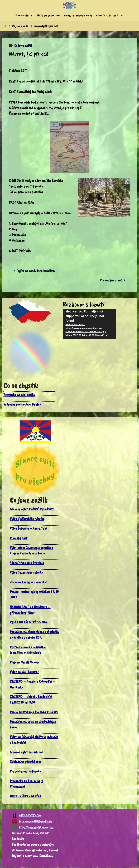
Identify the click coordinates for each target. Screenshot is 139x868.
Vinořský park (19, 538)
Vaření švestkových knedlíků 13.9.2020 (35, 712)
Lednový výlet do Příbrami (27, 753)
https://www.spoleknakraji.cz (33, 828)
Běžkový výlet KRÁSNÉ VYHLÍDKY (32, 510)
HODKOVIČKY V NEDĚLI (26, 797)
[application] (89, 325)
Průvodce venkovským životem (23, 405)
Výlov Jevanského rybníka (27, 573)
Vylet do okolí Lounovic (25, 672)
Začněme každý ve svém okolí (29, 583)
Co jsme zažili (20, 26)
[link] (122, 16)
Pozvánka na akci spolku (19, 395)
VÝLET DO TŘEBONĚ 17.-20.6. (29, 623)
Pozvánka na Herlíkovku (26, 772)
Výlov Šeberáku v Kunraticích (29, 529)
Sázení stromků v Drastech (28, 563)
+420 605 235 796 (26, 816)
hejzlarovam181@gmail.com (32, 822)
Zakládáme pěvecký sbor (26, 762)
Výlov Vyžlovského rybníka (28, 519)
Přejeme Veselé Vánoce (25, 663)
